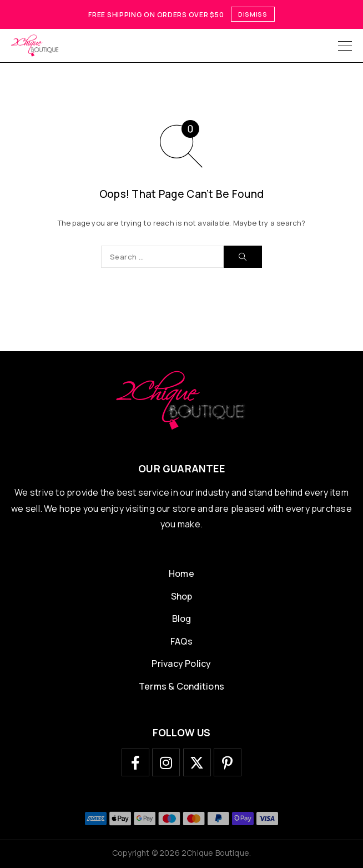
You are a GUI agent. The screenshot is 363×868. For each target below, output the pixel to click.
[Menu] (345, 46)
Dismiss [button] (253, 14)
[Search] (243, 257)
